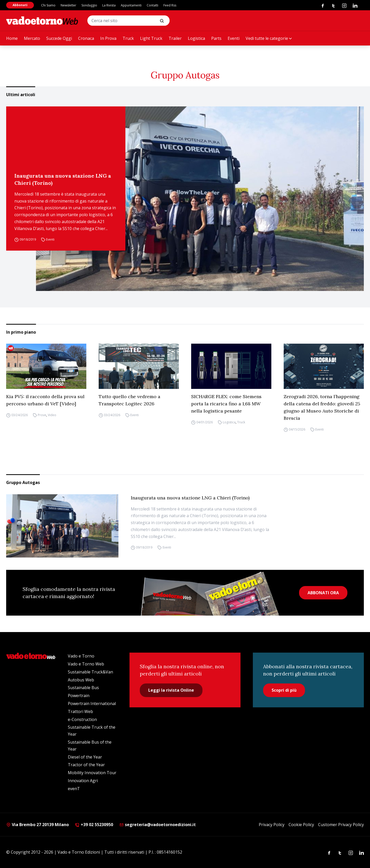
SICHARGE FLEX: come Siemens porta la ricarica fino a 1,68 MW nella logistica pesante (226, 404)
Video (52, 415)
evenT (74, 789)
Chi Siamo (48, 5)
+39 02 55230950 (94, 825)
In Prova (108, 38)
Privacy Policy (272, 825)
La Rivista (109, 5)
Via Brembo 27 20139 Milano (38, 825)
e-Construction (82, 719)
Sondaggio (89, 5)
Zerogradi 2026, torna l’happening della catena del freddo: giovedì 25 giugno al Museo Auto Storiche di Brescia (322, 407)
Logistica (196, 38)
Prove (42, 415)
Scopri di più (284, 690)
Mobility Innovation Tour (92, 773)
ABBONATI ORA (323, 593)
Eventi (234, 38)
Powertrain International (92, 703)
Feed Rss (170, 5)
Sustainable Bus (83, 688)
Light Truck (151, 38)
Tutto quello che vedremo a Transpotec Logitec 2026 (129, 400)
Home (12, 38)
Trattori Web (80, 711)
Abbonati (20, 5)
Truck (128, 38)
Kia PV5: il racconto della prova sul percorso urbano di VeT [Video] (45, 400)
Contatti (152, 5)
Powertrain (79, 696)
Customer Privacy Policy (341, 825)
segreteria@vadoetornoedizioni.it (158, 825)
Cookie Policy (301, 825)
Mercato (32, 38)
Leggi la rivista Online (171, 690)
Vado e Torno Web (86, 664)
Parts (216, 38)
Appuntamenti (131, 5)
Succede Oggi (59, 38)
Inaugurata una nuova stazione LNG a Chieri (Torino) (63, 179)
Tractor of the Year (86, 765)
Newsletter (68, 5)
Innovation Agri (83, 781)
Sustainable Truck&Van (90, 672)
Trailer (175, 38)
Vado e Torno (81, 656)
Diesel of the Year (85, 757)
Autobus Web (81, 680)
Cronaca (86, 38)
